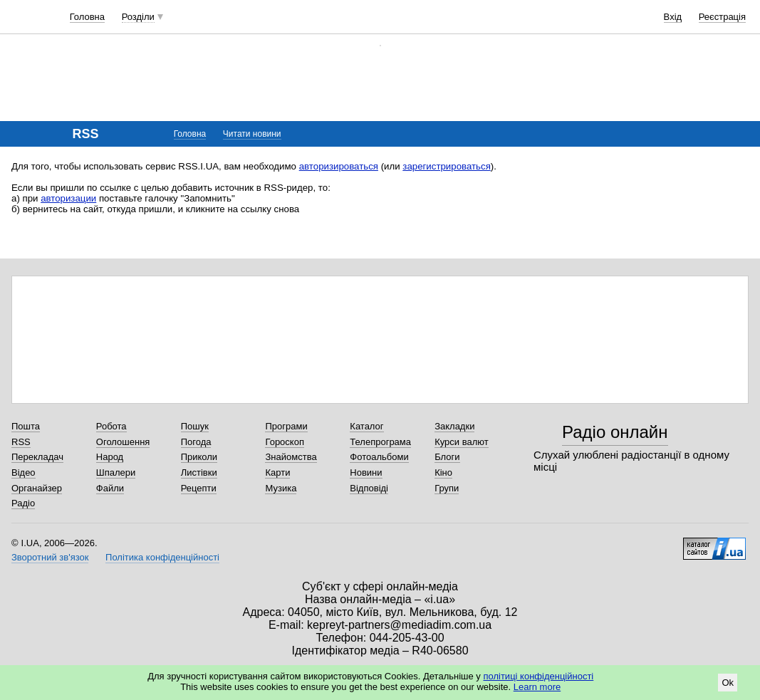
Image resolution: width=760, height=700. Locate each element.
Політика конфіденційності (162, 557)
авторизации (68, 198)
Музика (281, 488)
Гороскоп (284, 442)
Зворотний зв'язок (50, 557)
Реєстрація (722, 17)
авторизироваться (339, 166)
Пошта (26, 426)
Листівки (199, 472)
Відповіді (369, 488)
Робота (111, 426)
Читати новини (252, 134)
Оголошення (123, 442)
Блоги (447, 457)
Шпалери (116, 472)
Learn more (537, 687)
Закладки (454, 426)
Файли (110, 488)
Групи (447, 488)
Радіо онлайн (615, 432)
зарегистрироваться (447, 166)
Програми (286, 426)
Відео (24, 472)
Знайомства (291, 457)
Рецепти (199, 488)
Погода (196, 442)
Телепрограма (380, 442)
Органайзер (37, 488)
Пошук (195, 426)
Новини (366, 472)
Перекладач (37, 457)
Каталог (366, 426)
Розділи (138, 17)
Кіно (443, 472)
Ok (728, 683)
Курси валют (462, 442)
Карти (277, 472)
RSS (21, 442)
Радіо (23, 503)
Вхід (673, 17)
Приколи (199, 457)
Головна (87, 17)
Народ (110, 457)
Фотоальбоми (379, 457)
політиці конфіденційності (538, 676)
